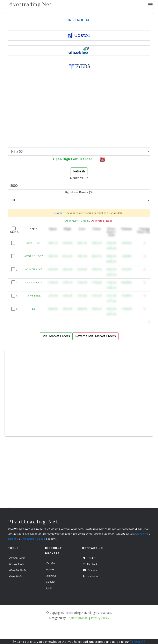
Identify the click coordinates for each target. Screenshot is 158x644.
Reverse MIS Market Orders (96, 336)
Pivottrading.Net (33, 522)
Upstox (13, 539)
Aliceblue (28, 539)
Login (59, 213)
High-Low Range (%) (79, 192)
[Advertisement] (79, 116)
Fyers (41, 539)
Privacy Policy (100, 618)
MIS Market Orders (56, 336)
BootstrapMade (77, 618)
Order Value (79, 178)
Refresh (79, 171)
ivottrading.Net (30, 4)
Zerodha (142, 534)
